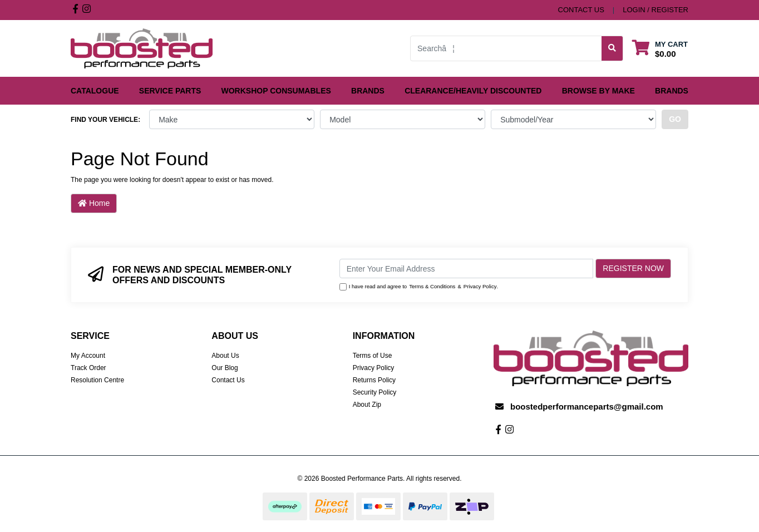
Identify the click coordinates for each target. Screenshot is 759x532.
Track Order (88, 368)
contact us (581, 10)
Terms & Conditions (432, 286)
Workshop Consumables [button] (276, 91)
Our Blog (225, 368)
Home (94, 203)
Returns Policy (374, 380)
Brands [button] (368, 91)
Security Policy (375, 392)
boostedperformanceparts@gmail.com (587, 407)
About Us (225, 356)
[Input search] (506, 48)
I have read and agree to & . (419, 287)
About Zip (367, 405)
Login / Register (655, 10)
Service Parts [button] (170, 91)
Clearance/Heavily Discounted (473, 91)
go (675, 119)
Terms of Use (373, 356)
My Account (88, 356)
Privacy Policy (480, 286)
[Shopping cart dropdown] (660, 49)
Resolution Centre (97, 380)
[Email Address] (467, 269)
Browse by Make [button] (598, 91)
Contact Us (228, 380)
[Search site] (612, 48)
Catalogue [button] (95, 91)
